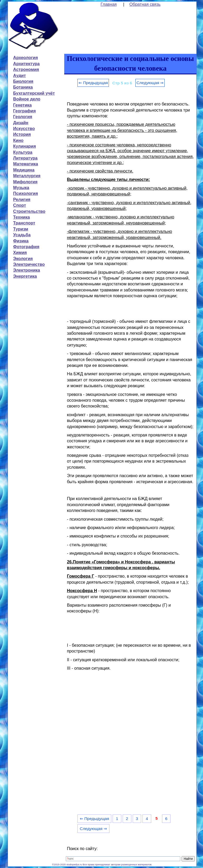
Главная (109, 4)
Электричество (29, 264)
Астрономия (26, 69)
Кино (18, 140)
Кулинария (25, 146)
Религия (22, 200)
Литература (25, 158)
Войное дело (27, 99)
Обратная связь (145, 4)
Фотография (26, 247)
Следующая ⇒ (150, 83)
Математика (26, 164)
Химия (20, 253)
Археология (26, 58)
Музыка (21, 188)
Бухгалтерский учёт (34, 93)
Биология (23, 81)
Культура (23, 152)
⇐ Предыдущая (93, 83)
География (24, 111)
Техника (22, 217)
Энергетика (25, 276)
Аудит (20, 76)
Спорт (20, 205)
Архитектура (26, 64)
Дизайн (21, 123)
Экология (23, 259)
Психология (26, 193)
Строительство (29, 211)
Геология (23, 117)
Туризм (21, 229)
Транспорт (24, 223)
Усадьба (22, 235)
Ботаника (23, 87)
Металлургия (27, 176)
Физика (21, 241)
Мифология (25, 182)
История (22, 134)
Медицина (24, 170)
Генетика (22, 105)
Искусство (24, 129)
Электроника (27, 270)
